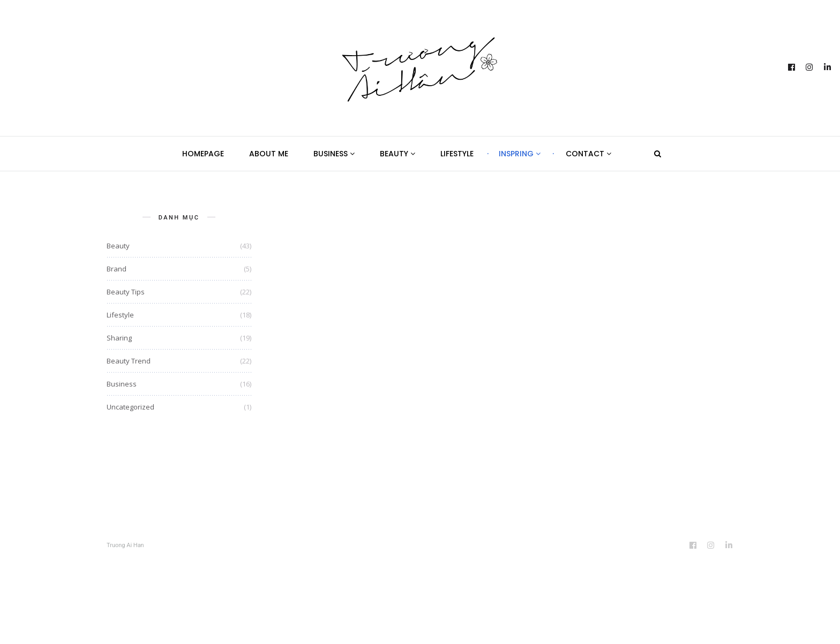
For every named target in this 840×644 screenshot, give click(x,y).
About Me (269, 154)
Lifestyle (457, 154)
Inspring (520, 154)
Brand (117, 269)
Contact (588, 154)
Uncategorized (130, 407)
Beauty (397, 154)
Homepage (203, 154)
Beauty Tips (126, 292)
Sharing (119, 338)
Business (334, 154)
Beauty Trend (129, 361)
